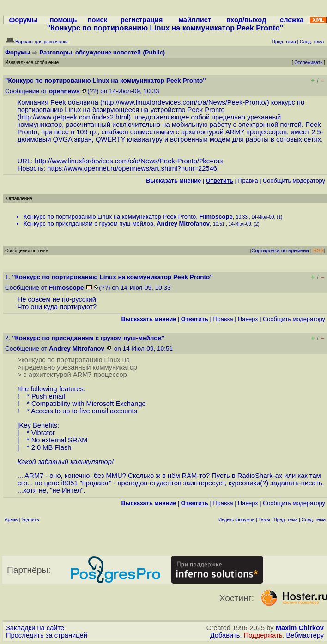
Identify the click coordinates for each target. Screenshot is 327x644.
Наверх (248, 319)
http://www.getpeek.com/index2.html (74, 117)
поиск (97, 20)
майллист (195, 20)
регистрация (142, 20)
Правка (248, 181)
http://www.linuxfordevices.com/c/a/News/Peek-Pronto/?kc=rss (129, 161)
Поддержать (263, 635)
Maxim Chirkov (300, 628)
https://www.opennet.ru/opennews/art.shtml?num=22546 (132, 168)
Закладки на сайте (35, 628)
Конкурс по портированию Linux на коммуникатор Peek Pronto (110, 217)
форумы (24, 20)
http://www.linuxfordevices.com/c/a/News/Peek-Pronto (184, 102)
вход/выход (246, 20)
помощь (64, 20)
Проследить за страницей (47, 635)
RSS (318, 250)
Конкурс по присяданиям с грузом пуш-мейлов (88, 224)
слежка (292, 20)
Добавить (225, 635)
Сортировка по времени (280, 250)
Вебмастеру (305, 635)
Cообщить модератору (294, 181)
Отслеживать (308, 63)
